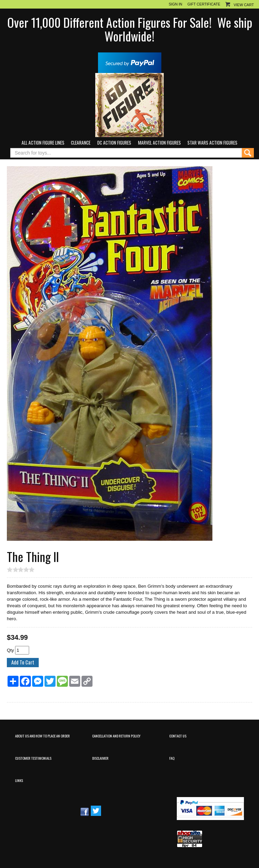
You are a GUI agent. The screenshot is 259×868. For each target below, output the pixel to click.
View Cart (244, 5)
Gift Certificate (204, 4)
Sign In (175, 4)
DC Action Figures (114, 143)
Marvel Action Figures (159, 143)
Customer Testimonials (33, 758)
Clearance (81, 143)
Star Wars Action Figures (212, 143)
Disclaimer (100, 758)
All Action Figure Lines (43, 143)
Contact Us (178, 736)
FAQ (172, 758)
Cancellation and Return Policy (116, 736)
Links (19, 780)
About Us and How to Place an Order (42, 736)
